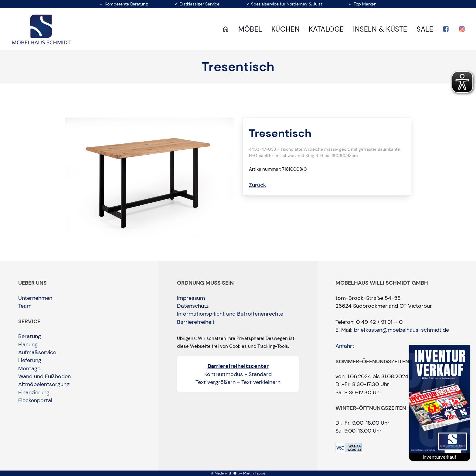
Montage (29, 368)
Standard (260, 374)
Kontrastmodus (224, 374)
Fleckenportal (35, 400)
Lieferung (30, 360)
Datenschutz (193, 306)
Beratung (30, 336)
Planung (28, 344)
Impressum (191, 298)
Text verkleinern (261, 382)
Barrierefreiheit (196, 322)
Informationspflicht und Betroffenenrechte (230, 314)
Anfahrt (345, 346)
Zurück (257, 185)
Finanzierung (34, 392)
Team (25, 306)
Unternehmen (35, 298)
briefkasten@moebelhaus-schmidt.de (401, 330)
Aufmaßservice (37, 352)
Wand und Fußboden (44, 376)
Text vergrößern (216, 382)
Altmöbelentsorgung (44, 384)
